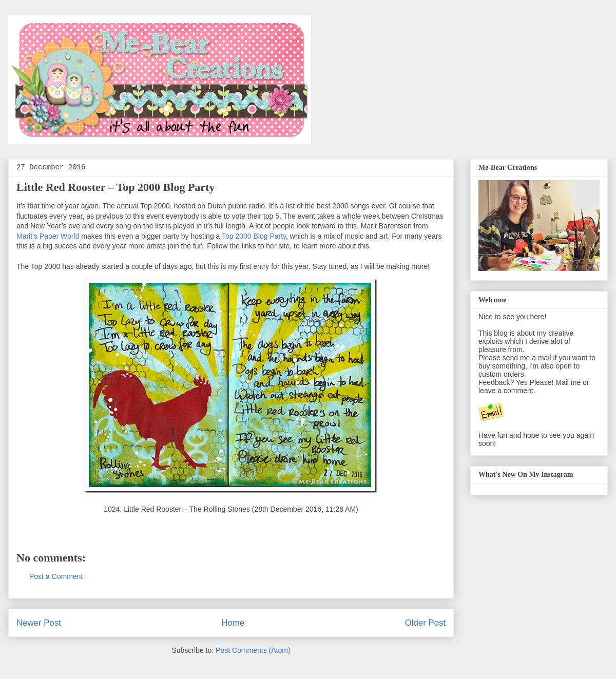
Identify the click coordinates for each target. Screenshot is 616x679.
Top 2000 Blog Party (254, 236)
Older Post (425, 623)
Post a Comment (56, 576)
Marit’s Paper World (48, 236)
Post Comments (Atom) (253, 650)
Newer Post (39, 623)
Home (233, 623)
